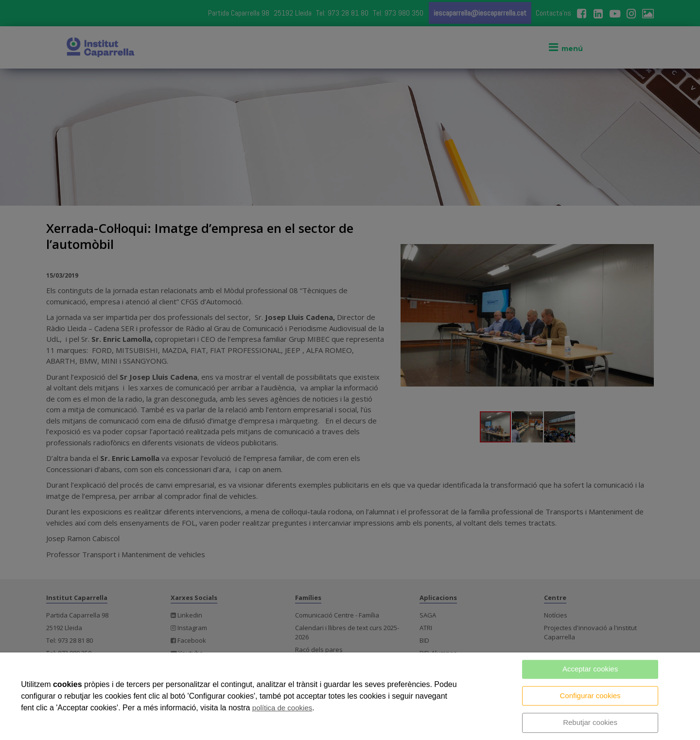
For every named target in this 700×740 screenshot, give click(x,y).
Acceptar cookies (590, 669)
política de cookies (282, 708)
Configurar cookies (590, 696)
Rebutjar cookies (590, 722)
